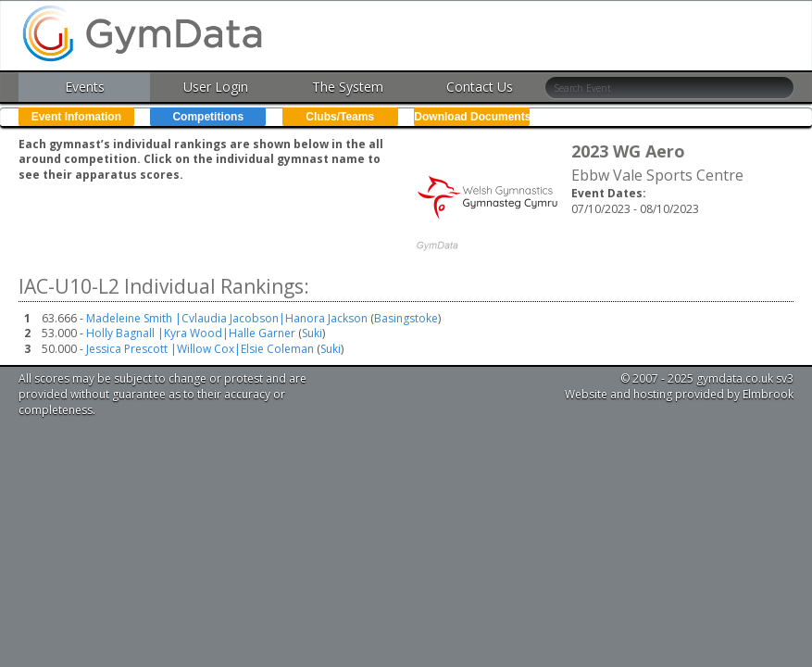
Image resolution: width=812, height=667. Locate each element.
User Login (216, 87)
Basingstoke (406, 318)
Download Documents (472, 117)
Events (85, 87)
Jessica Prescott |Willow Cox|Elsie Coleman (200, 349)
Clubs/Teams (340, 117)
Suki (312, 333)
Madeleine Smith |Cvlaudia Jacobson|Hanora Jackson (227, 318)
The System (348, 87)
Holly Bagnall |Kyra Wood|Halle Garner (191, 333)
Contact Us (480, 87)
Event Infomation (76, 117)
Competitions (208, 117)
